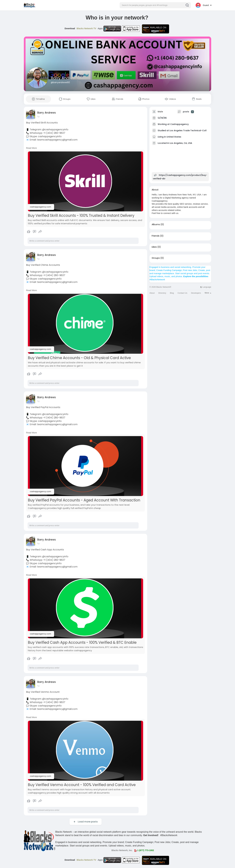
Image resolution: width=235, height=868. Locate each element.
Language (206, 287)
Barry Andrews (64, 78)
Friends (156, 236)
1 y (38, 116)
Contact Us (182, 293)
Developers (196, 293)
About (152, 293)
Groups (156, 258)
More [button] (208, 293)
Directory (162, 293)
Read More (31, 148)
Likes (154, 247)
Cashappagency (179, 124)
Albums (156, 224)
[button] (155, 5)
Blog (172, 293)
